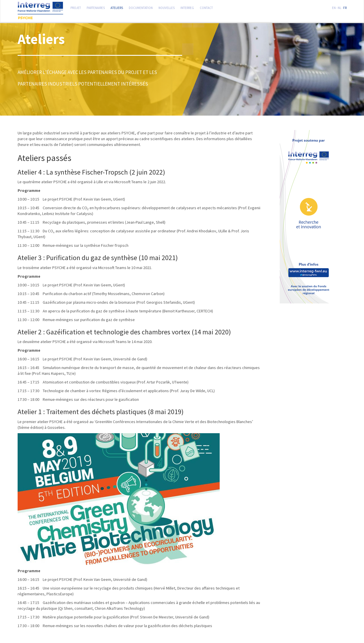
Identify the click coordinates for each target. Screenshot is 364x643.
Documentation (141, 7)
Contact (206, 7)
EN (334, 7)
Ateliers (117, 7)
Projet (76, 7)
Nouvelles (167, 7)
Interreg (187, 7)
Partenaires (96, 7)
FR (345, 7)
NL (339, 7)
